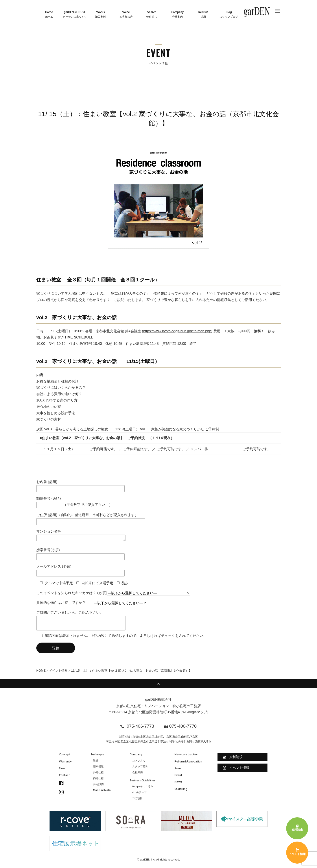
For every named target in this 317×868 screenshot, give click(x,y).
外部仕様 (98, 773)
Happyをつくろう (143, 787)
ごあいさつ (139, 761)
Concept (65, 755)
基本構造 (98, 767)
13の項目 (137, 799)
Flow (62, 769)
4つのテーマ (140, 793)
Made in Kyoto (102, 790)
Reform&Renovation (188, 762)
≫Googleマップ (195, 712)
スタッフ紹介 (140, 767)
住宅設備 (98, 784)
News (178, 782)
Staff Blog (181, 789)
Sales (178, 769)
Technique (97, 755)
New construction (186, 755)
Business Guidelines (143, 781)
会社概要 (138, 773)
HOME (41, 671)
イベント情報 (58, 671)
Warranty (65, 762)
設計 (96, 761)
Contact (64, 775)
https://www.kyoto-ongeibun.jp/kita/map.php (177, 331)
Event (178, 775)
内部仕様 (98, 779)
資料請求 (233, 757)
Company (136, 755)
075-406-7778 (140, 726)
